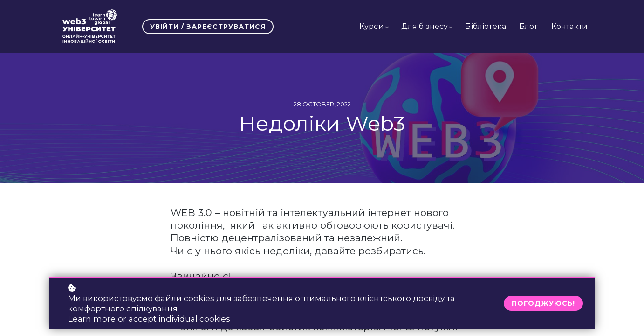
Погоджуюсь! (543, 303)
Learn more (92, 319)
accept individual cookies (179, 319)
